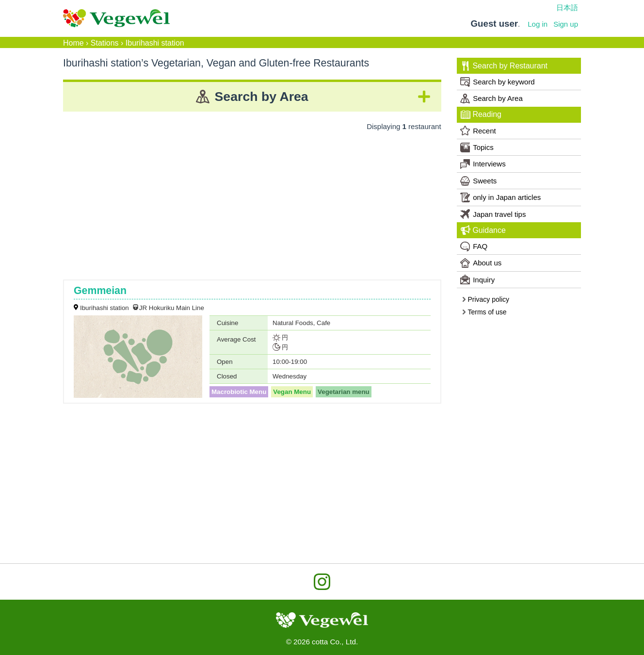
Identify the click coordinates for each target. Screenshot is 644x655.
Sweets (478, 181)
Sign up (566, 24)
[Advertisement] (252, 202)
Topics (477, 147)
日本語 (567, 8)
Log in (538, 24)
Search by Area (491, 98)
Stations (105, 43)
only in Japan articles (500, 197)
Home (73, 43)
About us (481, 263)
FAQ (474, 246)
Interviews (483, 164)
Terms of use (484, 312)
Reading (481, 115)
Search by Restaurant (504, 66)
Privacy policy (485, 299)
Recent (478, 131)
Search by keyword (498, 82)
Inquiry (477, 279)
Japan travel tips (493, 214)
